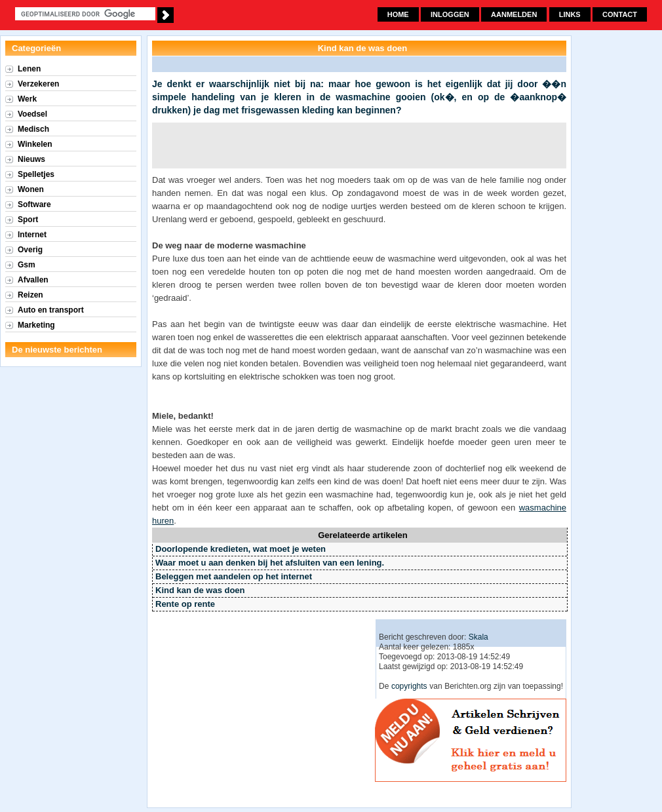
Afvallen (33, 280)
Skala (478, 637)
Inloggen (450, 14)
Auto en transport (51, 310)
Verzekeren (38, 84)
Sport (28, 220)
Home (398, 14)
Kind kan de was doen (200, 590)
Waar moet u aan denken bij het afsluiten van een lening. (270, 563)
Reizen (30, 295)
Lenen (29, 69)
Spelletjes (36, 174)
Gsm (27, 265)
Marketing (36, 325)
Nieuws (31, 159)
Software (34, 204)
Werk (27, 99)
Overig (30, 250)
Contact (620, 14)
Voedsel (32, 114)
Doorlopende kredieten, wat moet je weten (241, 549)
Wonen (31, 189)
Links (570, 14)
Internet (32, 235)
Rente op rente (185, 604)
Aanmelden (514, 14)
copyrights (409, 686)
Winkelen (35, 144)
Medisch (33, 129)
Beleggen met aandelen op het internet (234, 576)
